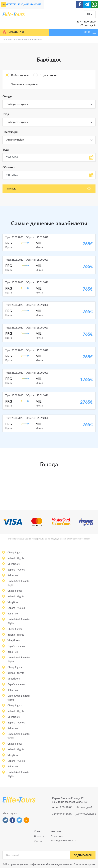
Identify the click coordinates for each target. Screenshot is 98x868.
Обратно (9, 167)
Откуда (8, 96)
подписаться (83, 856)
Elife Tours (8, 40)
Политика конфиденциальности (57, 838)
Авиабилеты (22, 40)
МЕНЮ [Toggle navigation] (90, 32)
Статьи (38, 842)
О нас (37, 832)
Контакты (56, 832)
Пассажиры (10, 132)
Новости (39, 837)
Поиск (49, 189)
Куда (6, 114)
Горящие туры (13, 32)
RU (88, 15)
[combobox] (49, 104)
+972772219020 (14, 5)
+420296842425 (33, 5)
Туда (6, 150)
